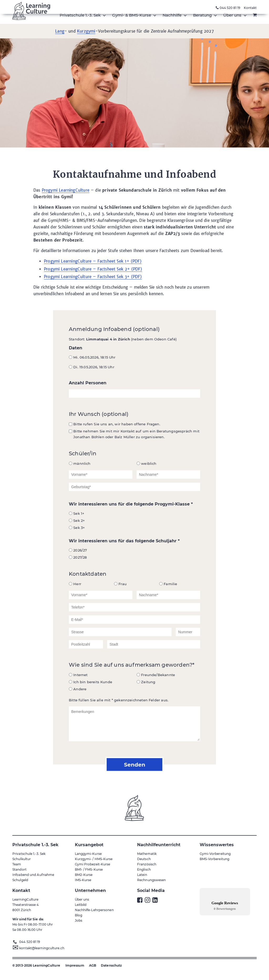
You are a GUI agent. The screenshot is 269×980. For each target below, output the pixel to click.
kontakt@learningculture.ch (42, 948)
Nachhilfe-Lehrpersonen (94, 910)
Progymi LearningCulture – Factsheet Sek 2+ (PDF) (93, 269)
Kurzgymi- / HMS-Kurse (94, 859)
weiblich (147, 463)
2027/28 (78, 557)
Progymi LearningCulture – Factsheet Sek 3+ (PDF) (93, 277)
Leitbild (81, 905)
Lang (60, 31)
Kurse (132, 15)
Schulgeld (20, 880)
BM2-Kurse (84, 875)
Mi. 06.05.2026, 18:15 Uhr (92, 357)
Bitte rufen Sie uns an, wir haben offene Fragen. (115, 424)
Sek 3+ (77, 528)
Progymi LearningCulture (66, 190)
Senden (135, 764)
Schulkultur (22, 859)
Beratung (203, 15)
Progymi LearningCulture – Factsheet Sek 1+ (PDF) (93, 261)
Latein (142, 875)
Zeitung (146, 682)
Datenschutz (111, 965)
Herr (75, 584)
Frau (120, 584)
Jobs (79, 920)
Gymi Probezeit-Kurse (93, 864)
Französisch (147, 864)
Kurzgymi (86, 31)
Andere (78, 689)
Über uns (233, 15)
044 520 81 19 (228, 8)
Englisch (144, 869)
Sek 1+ (77, 513)
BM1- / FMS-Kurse (89, 869)
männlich (80, 463)
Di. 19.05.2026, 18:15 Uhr (92, 367)
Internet (78, 675)
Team (17, 864)
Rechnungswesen (151, 880)
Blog (79, 915)
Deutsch (144, 859)
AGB (93, 965)
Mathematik (147, 854)
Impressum (75, 965)
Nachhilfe (173, 15)
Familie (168, 584)
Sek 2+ (77, 520)
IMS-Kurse (83, 880)
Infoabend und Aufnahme (33, 875)
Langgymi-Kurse (88, 854)
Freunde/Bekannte (156, 675)
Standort (19, 869)
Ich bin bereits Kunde (90, 682)
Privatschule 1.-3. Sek (81, 15)
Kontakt (250, 8)
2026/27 (78, 550)
